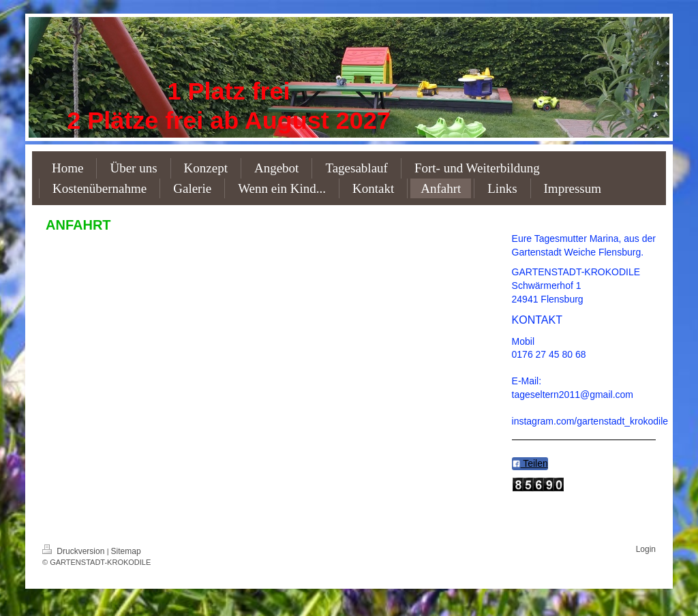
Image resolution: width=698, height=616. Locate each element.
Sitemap (126, 551)
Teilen (530, 463)
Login (646, 549)
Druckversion (75, 551)
